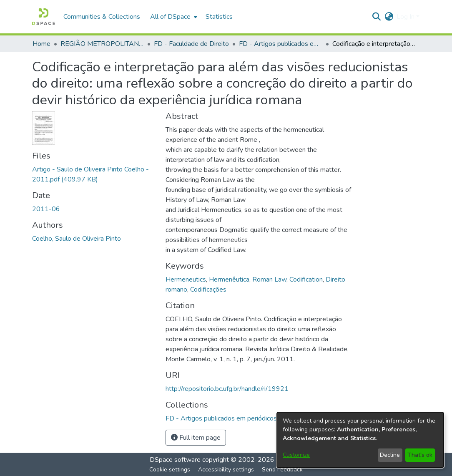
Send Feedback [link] (282, 470)
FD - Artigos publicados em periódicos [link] (281, 44)
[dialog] (360, 440)
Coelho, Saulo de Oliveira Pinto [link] (77, 239)
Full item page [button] (196, 438)
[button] (44, 17)
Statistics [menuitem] (219, 17)
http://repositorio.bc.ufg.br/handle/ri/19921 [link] (227, 389)
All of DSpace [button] (170, 17)
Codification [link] (306, 280)
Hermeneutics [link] (186, 280)
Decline (390, 455)
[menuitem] (173, 17)
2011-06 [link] (46, 209)
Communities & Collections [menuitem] (102, 17)
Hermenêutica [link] (229, 280)
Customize (296, 455)
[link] (221, 418)
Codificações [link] (208, 290)
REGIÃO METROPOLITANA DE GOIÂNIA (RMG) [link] (102, 44)
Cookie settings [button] (170, 470)
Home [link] (41, 44)
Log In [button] (406, 17)
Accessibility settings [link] (226, 470)
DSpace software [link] (175, 460)
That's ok (420, 455)
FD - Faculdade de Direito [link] (191, 44)
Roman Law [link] (269, 280)
